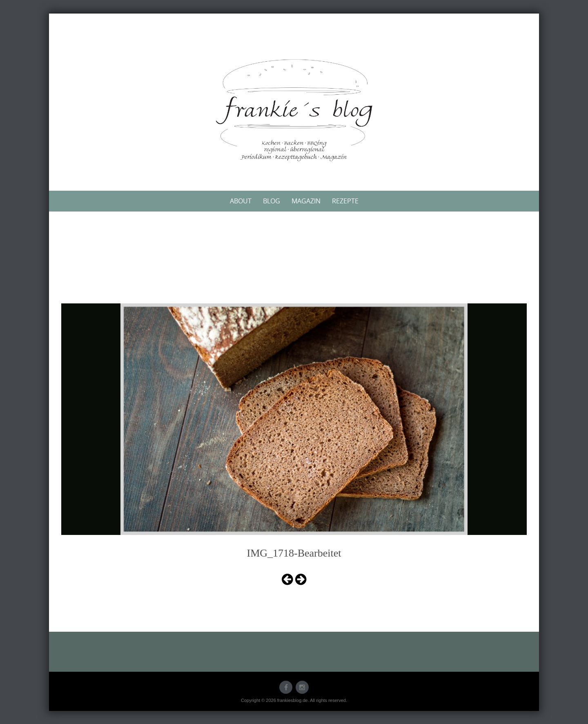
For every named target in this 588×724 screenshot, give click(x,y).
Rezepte (345, 201)
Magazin (306, 201)
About (241, 201)
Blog (272, 201)
